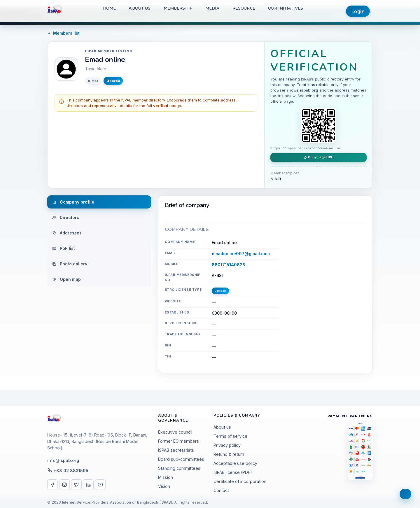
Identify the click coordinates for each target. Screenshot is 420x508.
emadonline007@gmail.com (241, 254)
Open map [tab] (66, 279)
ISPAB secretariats (176, 450)
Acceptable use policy (235, 463)
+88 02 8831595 (71, 471)
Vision (164, 486)
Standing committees (179, 468)
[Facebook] (52, 485)
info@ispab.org (63, 460)
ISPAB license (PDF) (233, 472)
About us (140, 8)
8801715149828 (229, 265)
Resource (244, 8)
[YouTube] (100, 485)
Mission (166, 477)
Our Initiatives (286, 8)
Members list (63, 33)
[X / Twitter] (76, 485)
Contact (221, 490)
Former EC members (178, 441)
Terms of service (230, 436)
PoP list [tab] (64, 248)
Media (212, 8)
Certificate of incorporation (240, 481)
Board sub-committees (181, 459)
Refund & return (229, 454)
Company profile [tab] (73, 202)
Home (110, 8)
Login (358, 11)
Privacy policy (227, 445)
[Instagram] (64, 485)
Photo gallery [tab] (70, 264)
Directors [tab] (66, 217)
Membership (178, 8)
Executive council (175, 432)
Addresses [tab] (67, 233)
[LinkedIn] (88, 485)
